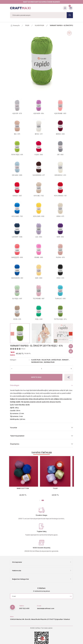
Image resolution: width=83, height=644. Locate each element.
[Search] (41, 15)
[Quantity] (41, 369)
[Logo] (20, 8)
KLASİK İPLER (36, 360)
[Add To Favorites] (69, 33)
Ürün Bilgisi (15, 385)
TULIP (58, 488)
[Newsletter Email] (41, 596)
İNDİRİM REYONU (37, 362)
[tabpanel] (25, 477)
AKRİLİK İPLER (56, 360)
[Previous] (12, 334)
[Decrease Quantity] (12, 369)
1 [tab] (40, 500)
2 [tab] (43, 500)
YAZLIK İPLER (46, 360)
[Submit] (71, 596)
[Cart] (71, 8)
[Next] (71, 334)
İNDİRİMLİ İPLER (49, 362)
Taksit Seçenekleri (17, 436)
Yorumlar (14, 428)
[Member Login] (65, 8)
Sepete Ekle (36, 377)
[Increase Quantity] (71, 369)
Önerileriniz (15, 444)
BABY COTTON (25, 488)
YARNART (65, 360)
